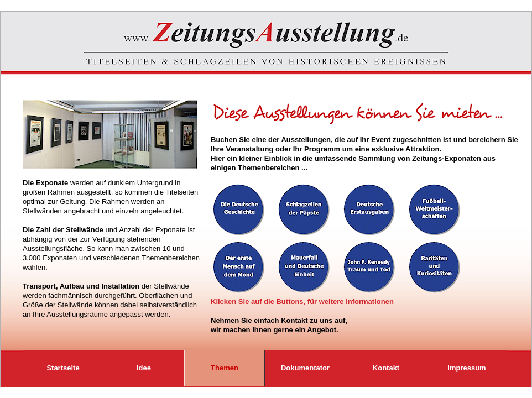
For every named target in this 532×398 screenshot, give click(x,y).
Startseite (63, 368)
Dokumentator (305, 368)
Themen (225, 368)
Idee (144, 368)
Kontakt (386, 368)
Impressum (466, 368)
